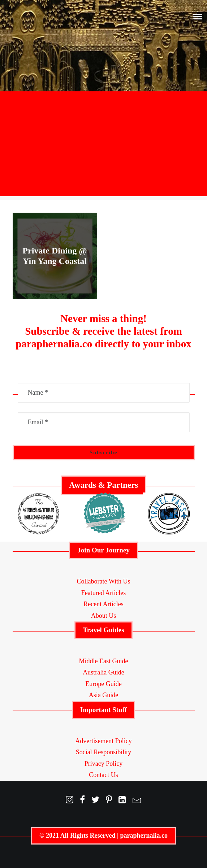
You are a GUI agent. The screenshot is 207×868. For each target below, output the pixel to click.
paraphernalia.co (144, 836)
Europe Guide (103, 684)
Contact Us (103, 775)
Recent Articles (103, 604)
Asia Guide (103, 695)
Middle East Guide (104, 661)
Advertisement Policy (103, 741)
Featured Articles (103, 593)
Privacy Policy (104, 764)
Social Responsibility (104, 752)
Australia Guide (103, 672)
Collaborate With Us (104, 581)
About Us (104, 616)
